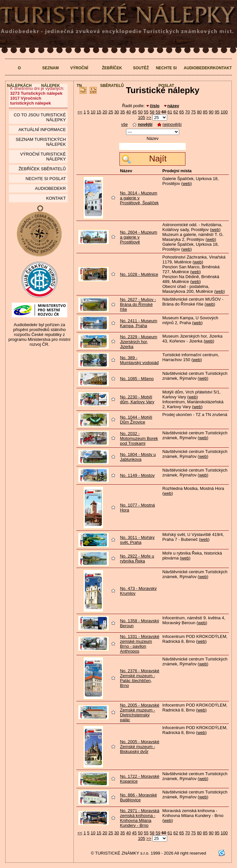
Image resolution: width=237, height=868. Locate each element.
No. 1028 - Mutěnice (139, 274)
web (186, 184)
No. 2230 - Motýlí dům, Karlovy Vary (137, 399)
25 (111, 112)
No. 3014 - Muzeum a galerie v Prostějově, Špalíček (139, 198)
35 (122, 112)
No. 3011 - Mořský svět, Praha (137, 540)
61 (170, 112)
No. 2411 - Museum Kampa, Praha (138, 323)
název (173, 106)
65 (182, 112)
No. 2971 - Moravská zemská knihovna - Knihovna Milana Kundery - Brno (140, 818)
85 (205, 112)
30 (117, 112)
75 (193, 112)
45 (134, 112)
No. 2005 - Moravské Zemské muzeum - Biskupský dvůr (140, 747)
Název (153, 138)
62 (176, 112)
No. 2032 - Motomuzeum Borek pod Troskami (139, 438)
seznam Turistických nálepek (41, 142)
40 (128, 112)
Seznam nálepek (50, 77)
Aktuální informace (42, 130)
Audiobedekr (198, 68)
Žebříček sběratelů (112, 77)
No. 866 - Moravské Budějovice (138, 797)
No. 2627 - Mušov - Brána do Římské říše (138, 304)
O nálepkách (19, 77)
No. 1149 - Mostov (137, 475)
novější (142, 124)
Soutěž (141, 68)
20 (105, 112)
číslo (155, 106)
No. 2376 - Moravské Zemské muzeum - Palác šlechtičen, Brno (140, 678)
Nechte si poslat (166, 77)
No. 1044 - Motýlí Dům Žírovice (136, 420)
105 (142, 117)
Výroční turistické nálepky (43, 157)
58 (152, 112)
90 (211, 112)
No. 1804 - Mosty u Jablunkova (138, 457)
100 (224, 112)
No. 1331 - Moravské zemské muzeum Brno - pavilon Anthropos (140, 644)
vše (124, 124)
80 (199, 112)
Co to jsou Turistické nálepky (40, 117)
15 (99, 112)
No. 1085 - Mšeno (137, 379)
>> (149, 117)
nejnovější (170, 124)
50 (140, 112)
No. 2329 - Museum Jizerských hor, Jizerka (138, 342)
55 (146, 112)
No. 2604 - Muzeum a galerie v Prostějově (138, 237)
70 (187, 112)
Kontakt (222, 68)
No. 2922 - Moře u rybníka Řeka (137, 559)
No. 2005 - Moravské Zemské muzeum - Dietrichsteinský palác (140, 712)
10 (93, 112)
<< (80, 112)
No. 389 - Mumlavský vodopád (139, 360)
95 (217, 112)
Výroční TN (79, 77)
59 (158, 112)
